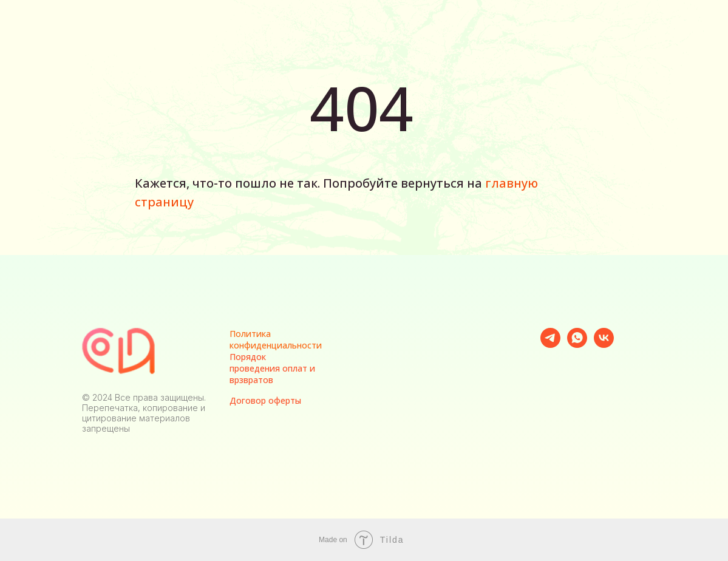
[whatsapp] (577, 345)
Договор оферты (265, 400)
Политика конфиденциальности (276, 339)
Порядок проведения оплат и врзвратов (272, 368)
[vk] (604, 345)
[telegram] (550, 345)
